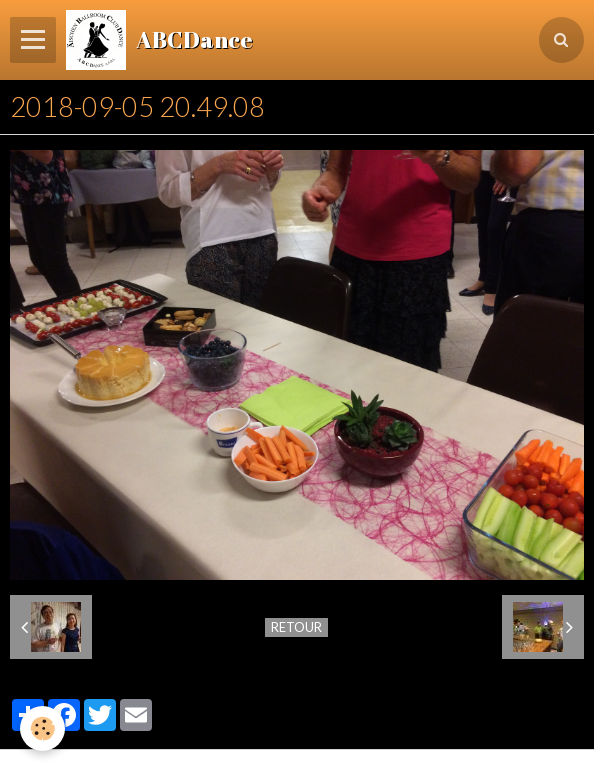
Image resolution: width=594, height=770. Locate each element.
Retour (296, 627)
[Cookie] (42, 728)
